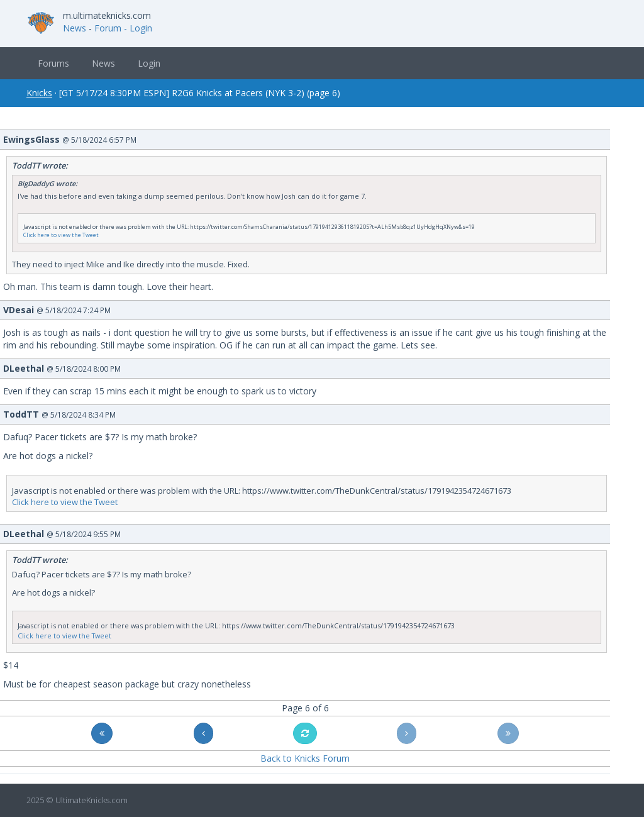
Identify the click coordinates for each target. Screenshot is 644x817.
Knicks (39, 93)
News (75, 28)
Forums (53, 63)
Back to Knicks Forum (305, 758)
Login (149, 63)
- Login (138, 28)
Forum (108, 28)
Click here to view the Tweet (61, 235)
